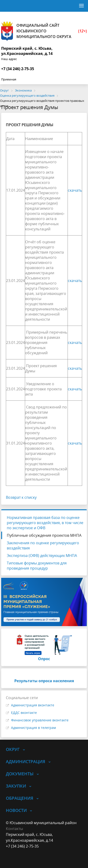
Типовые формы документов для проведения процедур (37, 566)
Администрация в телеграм (33, 728)
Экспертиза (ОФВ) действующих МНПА (42, 556)
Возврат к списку (21, 497)
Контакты (14, 829)
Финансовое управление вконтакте (40, 720)
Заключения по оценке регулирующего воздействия (43, 545)
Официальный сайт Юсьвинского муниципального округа (44, 31)
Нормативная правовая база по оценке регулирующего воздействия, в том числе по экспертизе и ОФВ (45, 523)
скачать (75, 190)
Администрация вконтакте (33, 705)
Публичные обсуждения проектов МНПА (44, 535)
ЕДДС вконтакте (24, 713)
